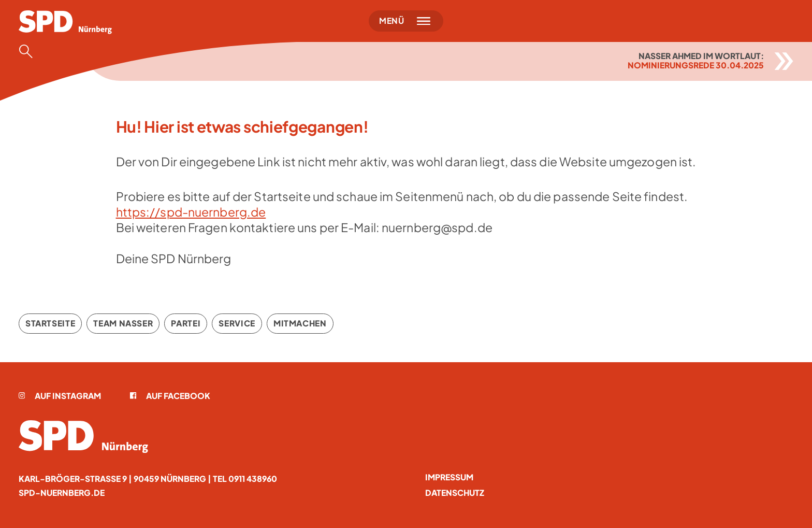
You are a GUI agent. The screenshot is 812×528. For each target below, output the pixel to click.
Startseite (50, 323)
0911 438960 (253, 479)
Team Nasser (123, 323)
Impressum (449, 477)
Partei (186, 323)
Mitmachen (300, 323)
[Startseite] (65, 22)
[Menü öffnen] (406, 21)
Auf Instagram (60, 396)
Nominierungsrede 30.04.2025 (696, 65)
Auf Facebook (170, 396)
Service (237, 323)
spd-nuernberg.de (62, 493)
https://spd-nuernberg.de (191, 212)
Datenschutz (455, 493)
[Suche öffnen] (29, 51)
